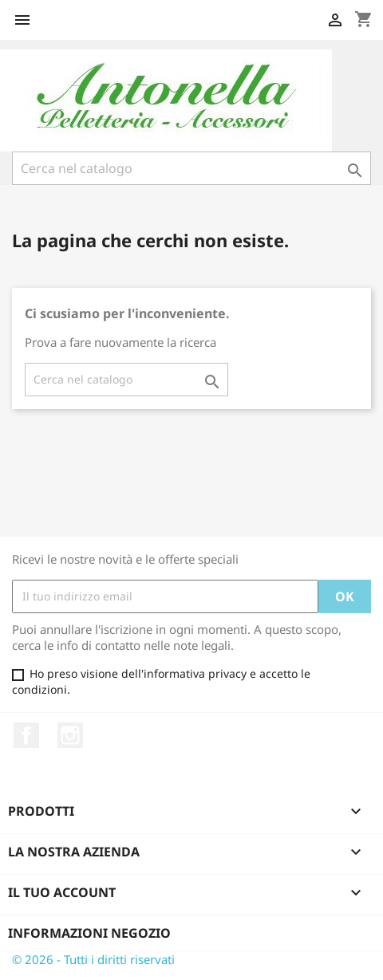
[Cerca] (191, 168)
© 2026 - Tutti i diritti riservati (93, 959)
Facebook (26, 735)
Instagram (70, 735)
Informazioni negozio (89, 933)
